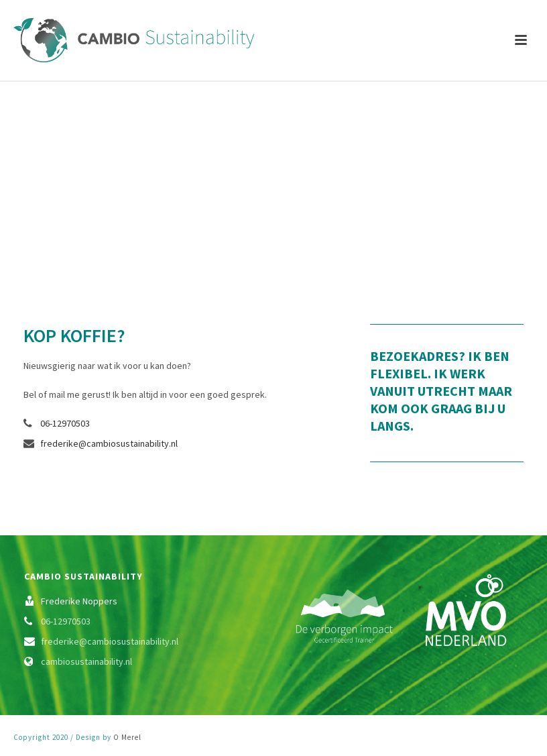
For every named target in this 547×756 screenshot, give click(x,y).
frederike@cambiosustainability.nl (109, 443)
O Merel (127, 737)
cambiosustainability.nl (86, 661)
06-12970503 (65, 423)
